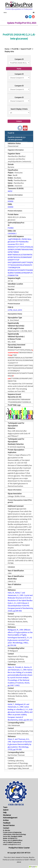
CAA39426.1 (12, 233)
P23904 (11, 228)
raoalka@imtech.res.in (14, 844)
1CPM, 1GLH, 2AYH (15, 310)
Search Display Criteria (19, 109)
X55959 (10, 201)
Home (7, 49)
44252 (10, 191)
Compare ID (19, 59)
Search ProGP (26, 49)
